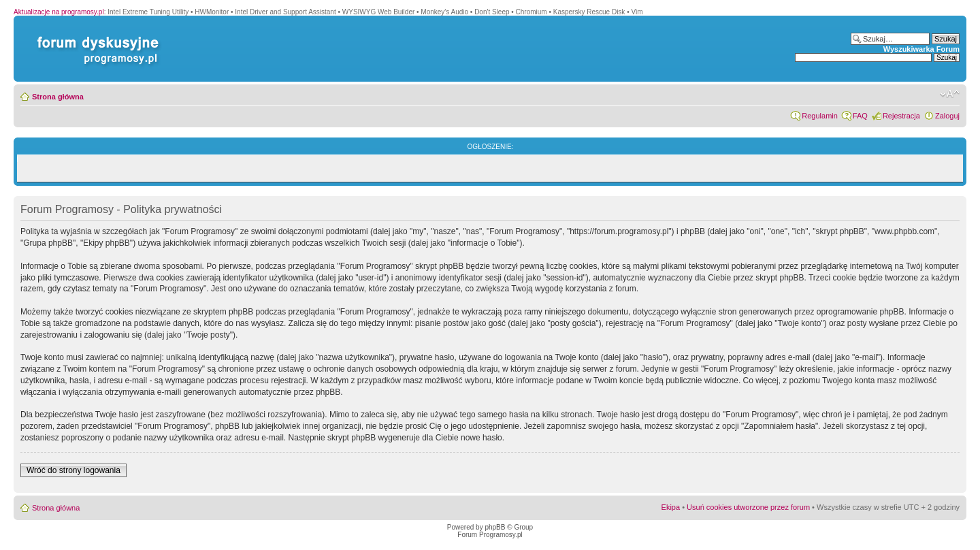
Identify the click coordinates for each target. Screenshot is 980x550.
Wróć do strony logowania (73, 470)
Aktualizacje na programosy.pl (59, 12)
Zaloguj (947, 116)
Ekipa (671, 507)
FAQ (860, 116)
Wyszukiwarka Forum (921, 49)
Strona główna (58, 97)
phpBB (495, 527)
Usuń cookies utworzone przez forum (748, 507)
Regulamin (820, 116)
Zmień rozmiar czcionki (950, 94)
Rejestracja (901, 116)
